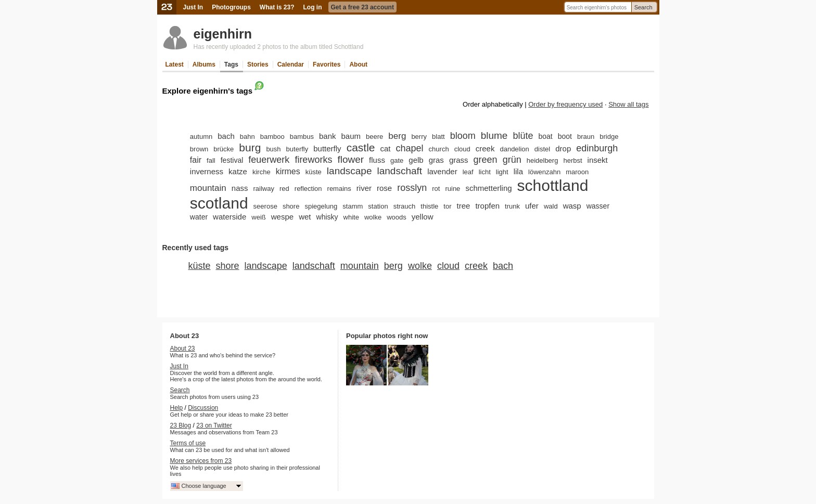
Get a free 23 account (362, 7)
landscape (349, 171)
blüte (523, 136)
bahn (247, 137)
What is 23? (277, 7)
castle (361, 147)
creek (485, 148)
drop (563, 148)
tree (464, 206)
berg (397, 136)
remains (339, 189)
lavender (442, 171)
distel (542, 149)
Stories (258, 64)
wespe (282, 217)
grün (512, 160)
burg (250, 147)
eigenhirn (223, 34)
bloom (463, 136)
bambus (302, 137)
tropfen (487, 206)
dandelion (514, 149)
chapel (410, 148)
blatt (438, 137)
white (351, 217)
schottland (553, 185)
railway (264, 189)
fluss (377, 160)
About (358, 64)
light (502, 172)
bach (226, 136)
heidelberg (543, 160)
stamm (353, 206)
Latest (175, 64)
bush (273, 149)
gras (436, 160)
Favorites (327, 64)
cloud (462, 149)
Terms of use (188, 443)
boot (565, 136)
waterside (229, 217)
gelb (416, 160)
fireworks (313, 160)
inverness (207, 171)
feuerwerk (269, 160)
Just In (193, 7)
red (284, 189)
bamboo (272, 137)
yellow (423, 217)
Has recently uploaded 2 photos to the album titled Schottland (279, 47)
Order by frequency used (565, 104)
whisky (327, 217)
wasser (598, 206)
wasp (572, 206)
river (364, 188)
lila (518, 171)
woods (397, 217)
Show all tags (628, 104)
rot (436, 189)
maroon (577, 172)
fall (211, 160)
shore (291, 206)
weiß (258, 217)
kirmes (288, 171)
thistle (429, 206)
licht (485, 172)
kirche (262, 172)
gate (397, 160)
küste (314, 172)
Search (643, 7)
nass (240, 188)
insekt (598, 160)
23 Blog (181, 425)
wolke (373, 217)
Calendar (291, 64)
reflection (308, 189)
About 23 (183, 348)
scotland (219, 203)
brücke (224, 149)
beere (374, 137)
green (486, 160)
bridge (609, 137)
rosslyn (412, 188)
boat (546, 136)
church (439, 149)
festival (232, 160)
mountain (208, 188)
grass (459, 160)
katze (238, 171)
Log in (313, 7)
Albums (204, 64)
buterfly (297, 149)
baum (351, 136)
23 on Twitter (214, 425)
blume (494, 135)
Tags (231, 64)
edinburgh (597, 148)
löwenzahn (544, 172)
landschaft (400, 171)
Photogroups (231, 7)
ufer (532, 206)
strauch (405, 206)
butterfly (327, 148)
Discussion (203, 408)
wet (305, 217)
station (378, 206)
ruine (452, 189)
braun (586, 137)
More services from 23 (201, 461)
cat (386, 148)
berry (419, 137)
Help (177, 408)
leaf (468, 172)
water (199, 217)
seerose (265, 206)
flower (350, 159)
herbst (572, 160)
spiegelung (321, 206)
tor (447, 206)
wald (551, 206)
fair (196, 160)
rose (384, 188)
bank (328, 136)
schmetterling (488, 188)
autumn (201, 137)
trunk (512, 206)
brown (199, 149)
